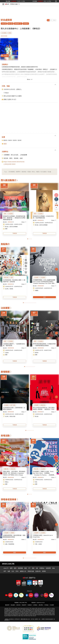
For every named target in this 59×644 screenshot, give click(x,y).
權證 (26, 568)
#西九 (33, 172)
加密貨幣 (48, 568)
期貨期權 (20, 568)
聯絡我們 (24, 605)
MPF (5, 571)
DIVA (17, 571)
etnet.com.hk (8, 564)
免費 (6, 229)
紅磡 (6, 544)
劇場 (10, 33)
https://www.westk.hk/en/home (14, 162)
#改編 (49, 172)
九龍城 (7, 353)
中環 (36, 544)
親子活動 (13, 405)
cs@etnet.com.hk (40, 603)
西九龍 (7, 227)
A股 (37, 568)
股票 (15, 568)
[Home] (7, 4)
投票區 (44, 571)
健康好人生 (23, 571)
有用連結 (46, 605)
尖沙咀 (7, 289)
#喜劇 (29, 172)
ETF (29, 568)
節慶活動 (43, 405)
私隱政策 (30, 605)
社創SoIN (38, 571)
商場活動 (6, 277)
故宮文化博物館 (14, 227)
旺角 (36, 482)
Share (24, 222)
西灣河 (37, 353)
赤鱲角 (37, 290)
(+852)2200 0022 (10, 164)
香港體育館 (11, 544)
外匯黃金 (42, 568)
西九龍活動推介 (9, 180)
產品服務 (13, 605)
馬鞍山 (7, 482)
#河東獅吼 (12, 172)
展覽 (5, 214)
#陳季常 (18, 172)
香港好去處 (14, 4)
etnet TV (6, 568)
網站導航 (41, 605)
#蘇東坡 (24, 172)
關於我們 (7, 605)
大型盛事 (36, 277)
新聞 (11, 568)
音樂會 (12, 533)
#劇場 (38, 172)
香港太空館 (12, 416)
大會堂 (40, 544)
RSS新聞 (52, 605)
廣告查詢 (18, 605)
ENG (54, 20)
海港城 (11, 289)
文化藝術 (4, 33)
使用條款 (35, 605)
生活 (13, 571)
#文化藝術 (44, 172)
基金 (54, 568)
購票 (5, 144)
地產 (9, 571)
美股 (33, 568)
